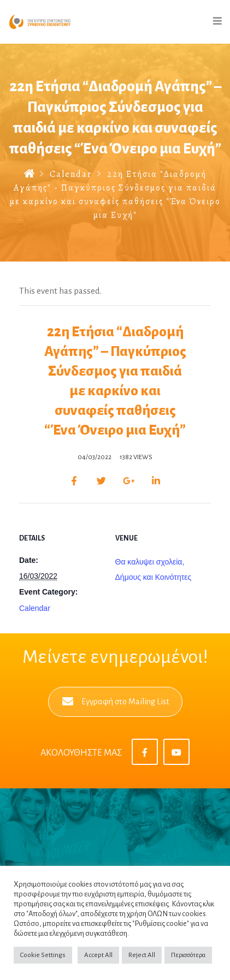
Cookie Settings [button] (43, 955)
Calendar (71, 174)
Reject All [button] (142, 955)
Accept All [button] (98, 955)
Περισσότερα (188, 955)
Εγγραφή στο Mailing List (116, 702)
